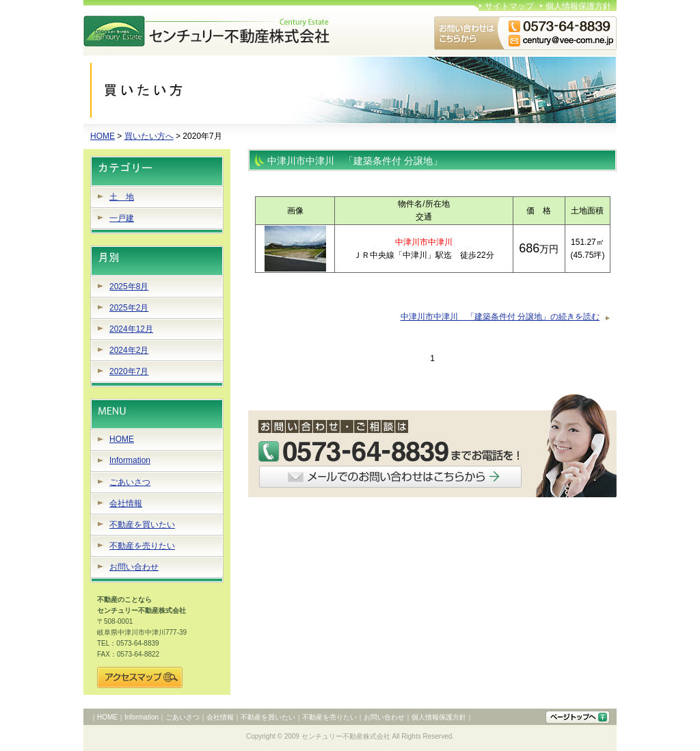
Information (130, 460)
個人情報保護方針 (578, 6)
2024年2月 (129, 350)
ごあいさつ (130, 482)
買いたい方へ (149, 136)
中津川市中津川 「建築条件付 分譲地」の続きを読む (500, 317)
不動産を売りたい (142, 546)
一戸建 (122, 218)
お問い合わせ (134, 567)
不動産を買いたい (142, 525)
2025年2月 (129, 308)
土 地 (122, 197)
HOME (103, 136)
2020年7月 (129, 371)
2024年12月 (131, 329)
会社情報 (126, 503)
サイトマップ (509, 6)
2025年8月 (129, 287)
